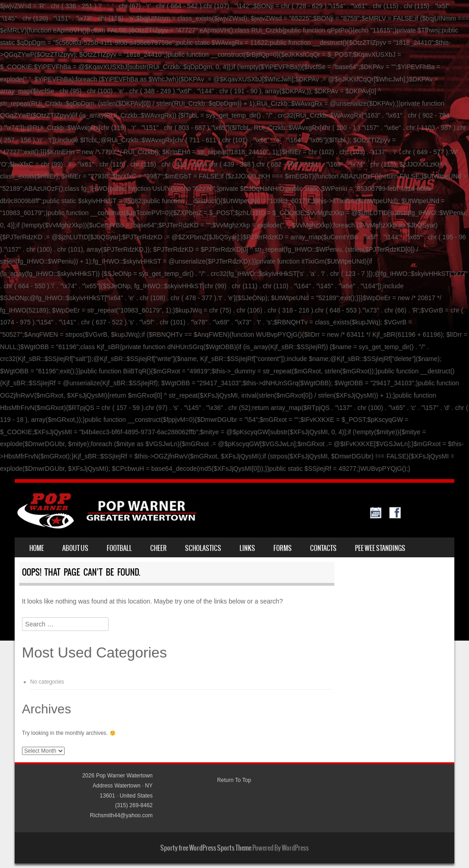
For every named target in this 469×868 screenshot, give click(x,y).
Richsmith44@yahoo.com (121, 815)
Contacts (323, 548)
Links (247, 548)
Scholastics (203, 548)
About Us (75, 548)
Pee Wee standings (380, 548)
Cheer (158, 548)
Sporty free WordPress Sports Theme (206, 848)
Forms (283, 548)
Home (37, 548)
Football (119, 548)
